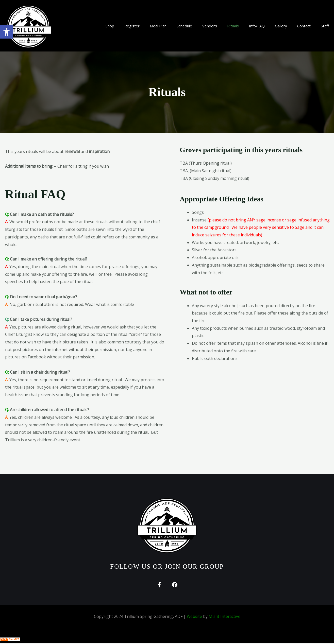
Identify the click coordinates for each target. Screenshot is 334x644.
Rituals (233, 26)
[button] (7, 32)
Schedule (184, 26)
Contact (304, 26)
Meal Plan (158, 26)
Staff (325, 26)
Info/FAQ (257, 26)
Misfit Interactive (225, 618)
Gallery (281, 26)
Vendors (210, 26)
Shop (110, 26)
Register (132, 26)
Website (194, 618)
